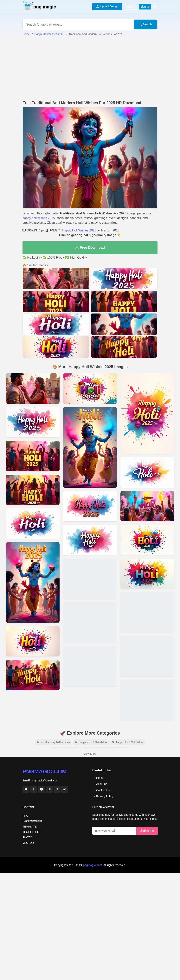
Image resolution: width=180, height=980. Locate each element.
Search (145, 24)
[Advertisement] (90, 68)
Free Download (90, 248)
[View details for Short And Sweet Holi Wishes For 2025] (90, 506)
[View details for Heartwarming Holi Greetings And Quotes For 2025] (147, 700)
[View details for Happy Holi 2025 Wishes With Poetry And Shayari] (33, 675)
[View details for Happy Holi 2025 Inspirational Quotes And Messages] (33, 456)
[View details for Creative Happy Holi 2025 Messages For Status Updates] (90, 540)
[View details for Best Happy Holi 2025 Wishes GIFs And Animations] (33, 524)
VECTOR (28, 843)
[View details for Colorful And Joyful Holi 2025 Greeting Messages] (90, 623)
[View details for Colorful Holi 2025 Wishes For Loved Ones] (147, 506)
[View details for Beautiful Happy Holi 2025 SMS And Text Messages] (147, 574)
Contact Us (103, 790)
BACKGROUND (32, 821)
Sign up (145, 7)
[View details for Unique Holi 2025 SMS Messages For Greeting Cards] (33, 490)
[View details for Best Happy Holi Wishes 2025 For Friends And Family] (147, 656)
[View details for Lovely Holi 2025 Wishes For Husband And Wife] (33, 641)
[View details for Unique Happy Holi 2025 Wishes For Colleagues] (147, 472)
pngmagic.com (45, 771)
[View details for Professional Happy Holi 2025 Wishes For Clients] (33, 583)
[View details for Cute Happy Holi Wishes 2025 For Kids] (90, 388)
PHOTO (27, 837)
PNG (25, 816)
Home (26, 34)
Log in (131, 7)
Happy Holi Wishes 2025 (49, 34)
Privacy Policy (105, 796)
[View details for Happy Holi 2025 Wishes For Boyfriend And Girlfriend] (33, 422)
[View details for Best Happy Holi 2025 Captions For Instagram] (90, 447)
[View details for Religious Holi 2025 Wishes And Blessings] (90, 579)
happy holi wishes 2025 (39, 218)
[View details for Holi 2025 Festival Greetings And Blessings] (147, 540)
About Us (102, 784)
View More (90, 754)
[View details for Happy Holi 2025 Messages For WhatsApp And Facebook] (147, 612)
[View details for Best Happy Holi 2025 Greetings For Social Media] (90, 666)
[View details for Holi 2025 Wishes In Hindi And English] (147, 414)
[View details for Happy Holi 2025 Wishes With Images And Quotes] (33, 388)
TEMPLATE (30, 827)
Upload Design (107, 6)
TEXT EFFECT (32, 832)
